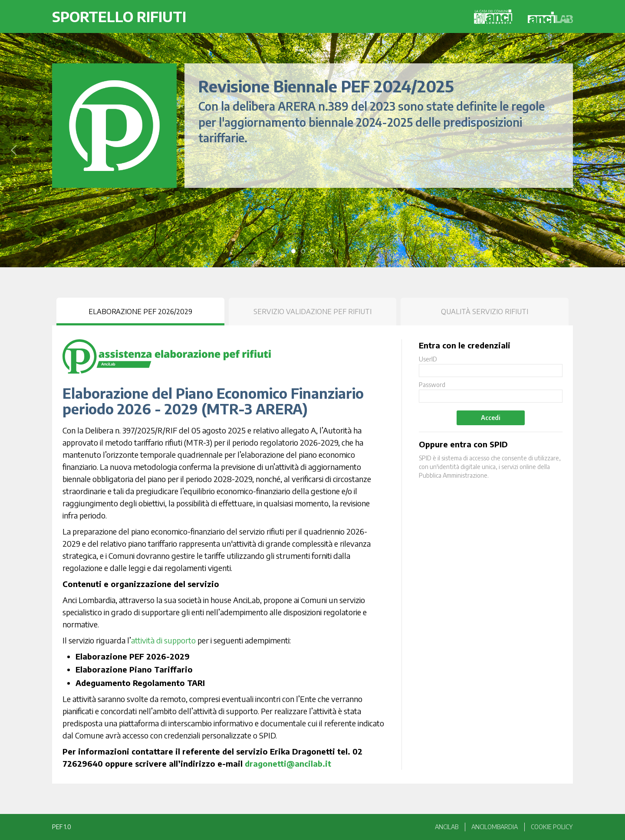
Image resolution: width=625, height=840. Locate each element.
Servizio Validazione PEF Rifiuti (312, 312)
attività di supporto (163, 640)
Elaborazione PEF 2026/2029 (140, 312)
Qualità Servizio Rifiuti (485, 312)
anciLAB (447, 827)
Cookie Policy (552, 827)
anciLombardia (495, 827)
